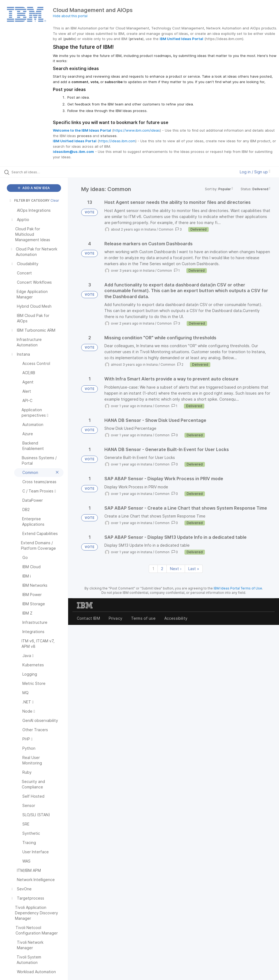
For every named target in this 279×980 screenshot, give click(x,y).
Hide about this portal (70, 16)
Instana (150, 229)
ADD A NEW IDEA (34, 188)
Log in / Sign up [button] (255, 172)
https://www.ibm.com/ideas (137, 130)
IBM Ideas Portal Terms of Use (238, 588)
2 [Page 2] (162, 569)
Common (166, 229)
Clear (55, 200)
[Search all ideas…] (37, 172)
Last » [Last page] (194, 569)
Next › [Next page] (176, 569)
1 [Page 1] (153, 569)
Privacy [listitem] (116, 618)
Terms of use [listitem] (143, 618)
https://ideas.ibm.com (117, 141)
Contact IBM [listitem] (88, 618)
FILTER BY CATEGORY (29, 200)
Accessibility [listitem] (176, 618)
